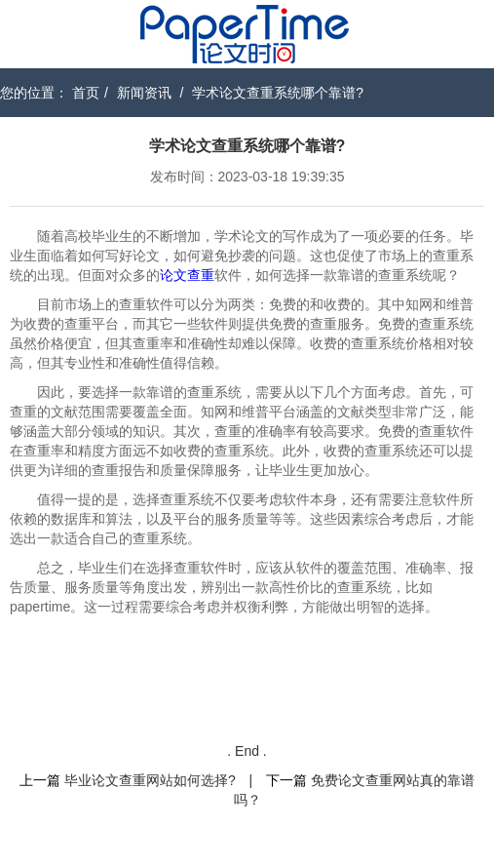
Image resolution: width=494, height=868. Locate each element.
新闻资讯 (144, 93)
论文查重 (187, 275)
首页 (86, 93)
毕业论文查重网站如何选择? (150, 780)
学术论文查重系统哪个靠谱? (278, 93)
